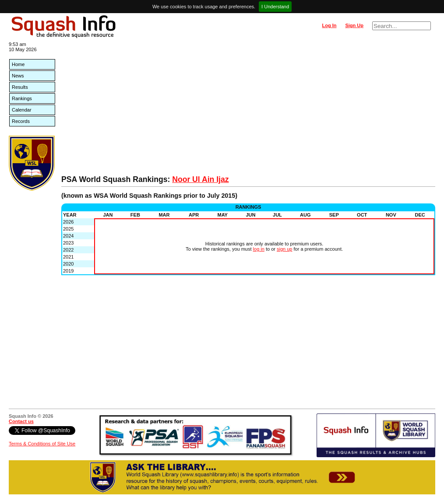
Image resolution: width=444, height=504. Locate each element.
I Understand (275, 7)
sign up (284, 249)
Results (20, 87)
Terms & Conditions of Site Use (42, 444)
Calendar (22, 110)
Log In (329, 25)
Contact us (21, 421)
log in (259, 249)
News (18, 76)
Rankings (22, 98)
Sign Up (354, 25)
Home (18, 64)
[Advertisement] (248, 109)
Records (21, 121)
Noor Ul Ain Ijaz (200, 179)
